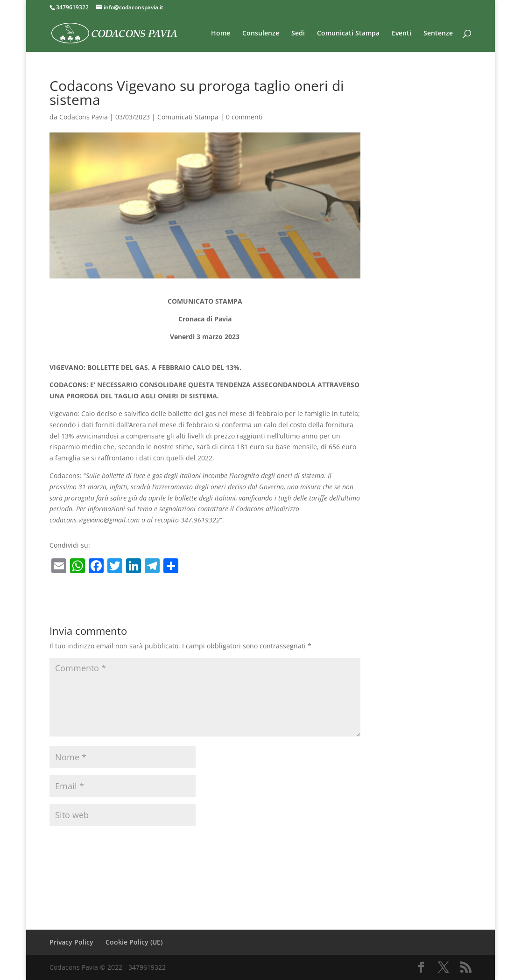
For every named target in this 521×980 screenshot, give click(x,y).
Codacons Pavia (84, 117)
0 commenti (244, 117)
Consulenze (261, 34)
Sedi (298, 34)
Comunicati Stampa (348, 34)
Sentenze (438, 34)
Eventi (401, 34)
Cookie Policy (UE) (134, 942)
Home (221, 34)
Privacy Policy (71, 942)
